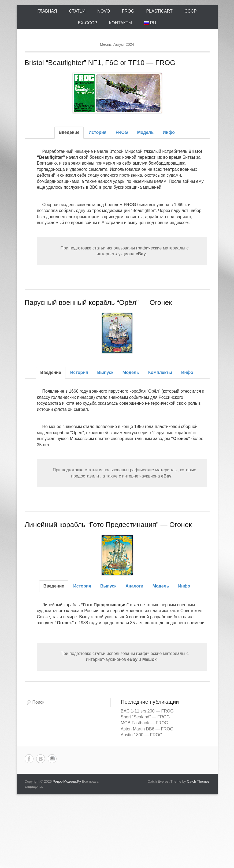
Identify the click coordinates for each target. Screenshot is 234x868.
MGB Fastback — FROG (144, 723)
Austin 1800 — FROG (142, 735)
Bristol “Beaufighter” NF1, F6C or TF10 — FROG (100, 63)
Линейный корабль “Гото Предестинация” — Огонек (108, 525)
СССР (190, 11)
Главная (47, 11)
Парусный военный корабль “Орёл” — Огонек (98, 302)
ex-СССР (87, 23)
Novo (104, 11)
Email (52, 759)
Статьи (77, 11)
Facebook (29, 759)
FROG (128, 11)
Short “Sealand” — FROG (145, 717)
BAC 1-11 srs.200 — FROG (147, 711)
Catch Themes (198, 781)
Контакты (121, 23)
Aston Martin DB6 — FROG (147, 729)
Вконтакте (41, 759)
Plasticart (159, 11)
